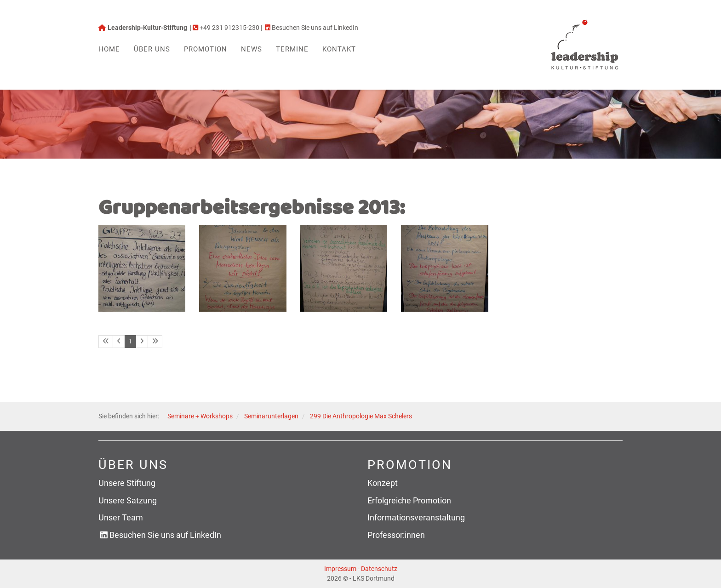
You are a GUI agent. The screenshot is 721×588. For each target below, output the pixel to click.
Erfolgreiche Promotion (409, 500)
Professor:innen (396, 535)
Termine (292, 49)
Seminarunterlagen (271, 416)
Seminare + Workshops (200, 416)
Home (109, 49)
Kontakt (339, 49)
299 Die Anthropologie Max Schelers (361, 416)
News (252, 49)
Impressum (340, 569)
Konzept (383, 483)
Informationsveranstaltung (416, 517)
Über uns (152, 49)
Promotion (206, 49)
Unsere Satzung (128, 500)
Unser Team (121, 517)
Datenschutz (379, 569)
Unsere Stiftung (127, 483)
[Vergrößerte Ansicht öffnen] (142, 268)
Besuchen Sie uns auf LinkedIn (165, 535)
